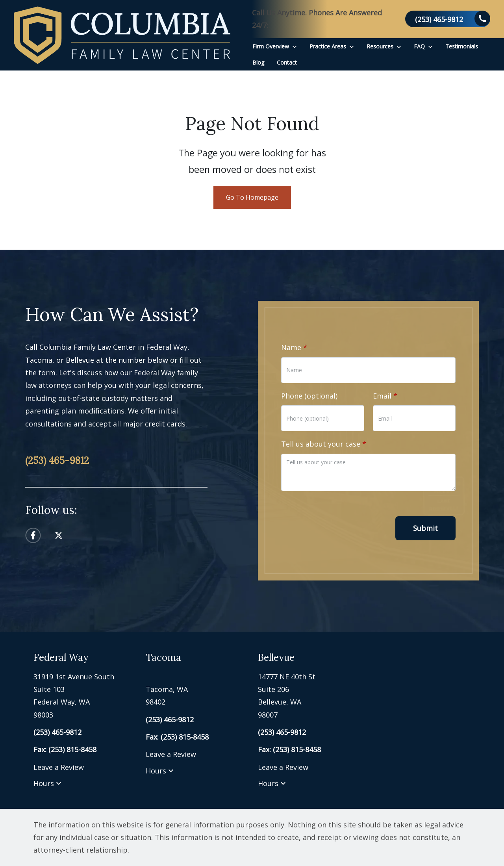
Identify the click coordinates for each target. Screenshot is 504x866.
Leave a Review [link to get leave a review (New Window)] (59, 767)
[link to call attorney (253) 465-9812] (448, 19)
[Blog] (258, 62)
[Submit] (425, 528)
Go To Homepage (252, 197)
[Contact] (287, 62)
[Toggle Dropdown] (295, 46)
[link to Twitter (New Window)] (59, 535)
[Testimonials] (462, 46)
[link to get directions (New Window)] (84, 696)
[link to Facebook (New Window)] (33, 535)
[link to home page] (122, 35)
